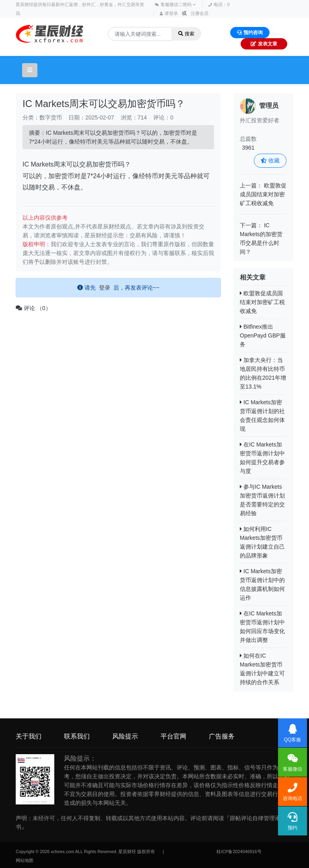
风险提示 (125, 736)
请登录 (169, 13)
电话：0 (219, 4)
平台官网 (173, 736)
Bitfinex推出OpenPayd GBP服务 (263, 335)
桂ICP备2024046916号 (239, 852)
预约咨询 (250, 33)
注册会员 (200, 13)
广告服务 (222, 736)
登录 (105, 288)
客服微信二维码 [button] (175, 4)
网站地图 (25, 860)
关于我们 (29, 736)
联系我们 (77, 736)
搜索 (186, 34)
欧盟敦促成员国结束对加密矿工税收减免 (263, 194)
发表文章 (264, 44)
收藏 (270, 160)
